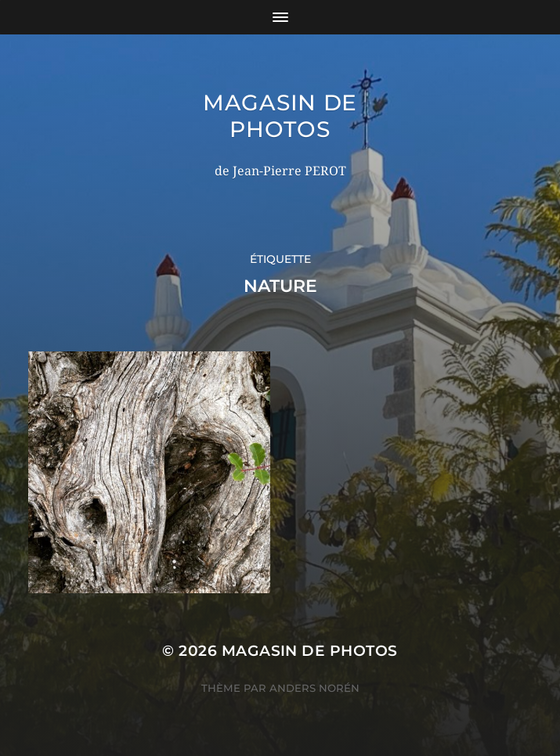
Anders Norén (314, 688)
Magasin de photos (280, 116)
